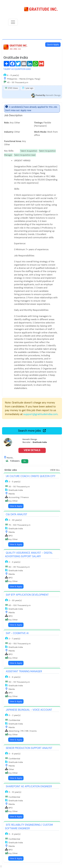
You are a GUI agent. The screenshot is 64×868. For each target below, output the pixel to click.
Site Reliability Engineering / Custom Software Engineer (29, 827)
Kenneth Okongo (53, 95)
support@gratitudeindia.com (41, 414)
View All (55, 470)
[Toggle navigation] (13, 22)
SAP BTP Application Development (27, 595)
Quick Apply (53, 44)
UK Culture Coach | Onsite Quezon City (31, 476)
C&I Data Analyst (16, 514)
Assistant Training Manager (24, 671)
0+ (25, 461)
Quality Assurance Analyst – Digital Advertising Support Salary (29, 555)
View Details (32, 450)
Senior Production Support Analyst (29, 748)
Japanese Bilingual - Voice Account (29, 710)
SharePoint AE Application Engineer (29, 786)
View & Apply (16, 506)
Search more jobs (32, 431)
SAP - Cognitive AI (17, 633)
